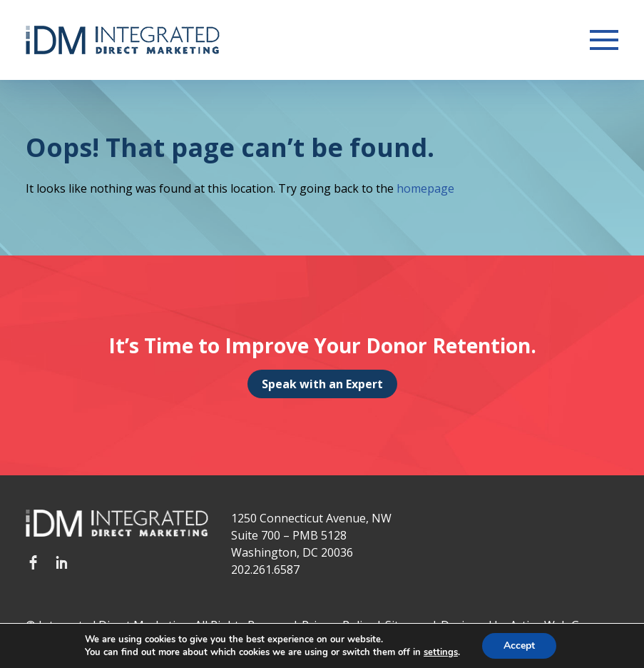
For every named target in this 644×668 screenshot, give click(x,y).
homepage (425, 188)
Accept (519, 646)
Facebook (33, 562)
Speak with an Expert (322, 384)
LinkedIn (61, 562)
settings (441, 652)
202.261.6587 (265, 570)
